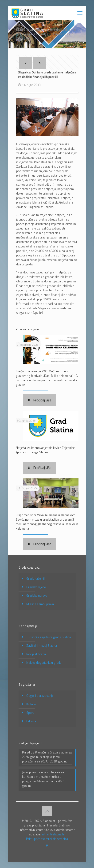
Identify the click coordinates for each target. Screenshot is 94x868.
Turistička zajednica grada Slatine (49, 637)
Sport (30, 713)
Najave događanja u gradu (44, 663)
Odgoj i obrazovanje (40, 696)
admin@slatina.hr (53, 834)
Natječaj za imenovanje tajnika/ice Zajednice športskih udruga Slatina (45, 450)
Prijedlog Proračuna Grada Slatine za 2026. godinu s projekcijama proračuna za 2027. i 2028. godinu (47, 757)
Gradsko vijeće (36, 587)
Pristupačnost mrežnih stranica (47, 839)
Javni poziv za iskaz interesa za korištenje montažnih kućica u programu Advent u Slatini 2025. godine (43, 779)
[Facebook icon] (47, 845)
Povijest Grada (36, 654)
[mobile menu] (80, 13)
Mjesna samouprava (40, 604)
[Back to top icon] (47, 811)
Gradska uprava (37, 596)
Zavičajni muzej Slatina (42, 646)
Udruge (31, 721)
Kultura (31, 704)
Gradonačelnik (36, 579)
